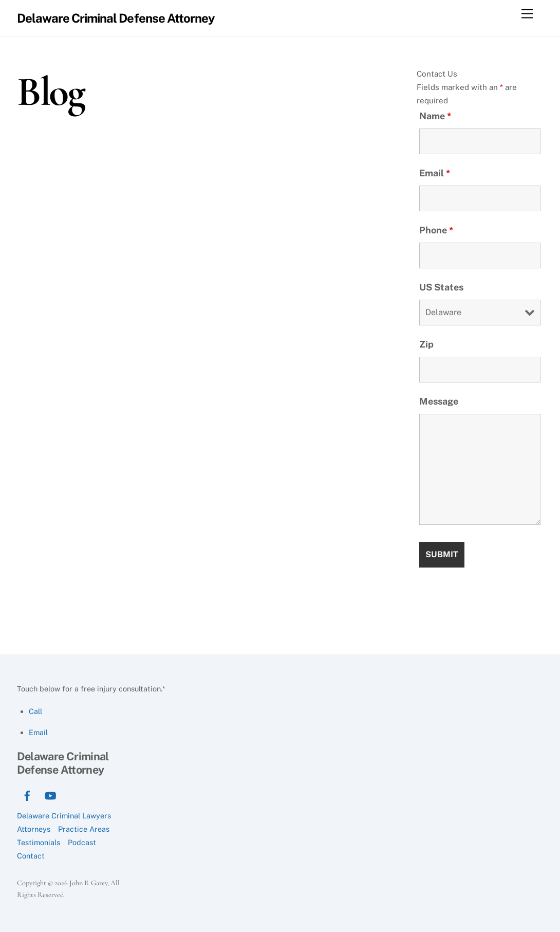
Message (439, 401)
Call (35, 711)
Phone (436, 230)
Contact (31, 856)
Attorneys (34, 829)
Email (435, 173)
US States (441, 287)
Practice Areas (84, 829)
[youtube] (50, 794)
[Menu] (527, 14)
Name (435, 116)
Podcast (82, 842)
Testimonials (39, 842)
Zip (426, 344)
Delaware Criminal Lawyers (64, 816)
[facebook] (27, 794)
